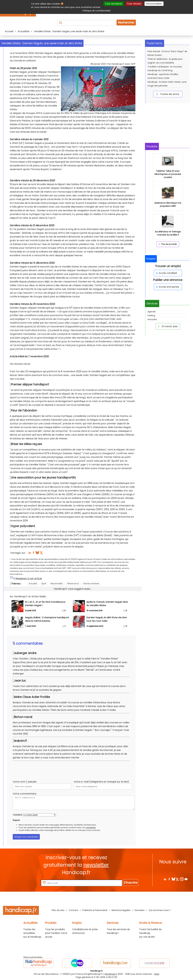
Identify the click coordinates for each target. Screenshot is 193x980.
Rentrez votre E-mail (28, 883)
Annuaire (152, 319)
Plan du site (58, 910)
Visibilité (17, 815)
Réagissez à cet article (29, 578)
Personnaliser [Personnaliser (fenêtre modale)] (154, 4)
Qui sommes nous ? (160, 910)
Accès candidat (166, 273)
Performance (73, 584)
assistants (91, 827)
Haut (157, 974)
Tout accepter (114, 4)
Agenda (152, 312)
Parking (151, 315)
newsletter (96, 865)
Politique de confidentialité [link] (97, 11)
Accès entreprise (167, 287)
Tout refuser (134, 4)
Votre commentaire (25, 794)
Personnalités (57, 584)
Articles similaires (91, 584)
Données (140, 910)
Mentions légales (121, 910)
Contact (73, 910)
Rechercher (126, 23)
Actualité (33, 584)
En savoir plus (167, 326)
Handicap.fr (111, 974)
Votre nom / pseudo (25, 782)
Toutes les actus (167, 94)
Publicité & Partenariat (95, 910)
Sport (44, 584)
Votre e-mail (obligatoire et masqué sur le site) (101, 782)
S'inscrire (131, 883)
